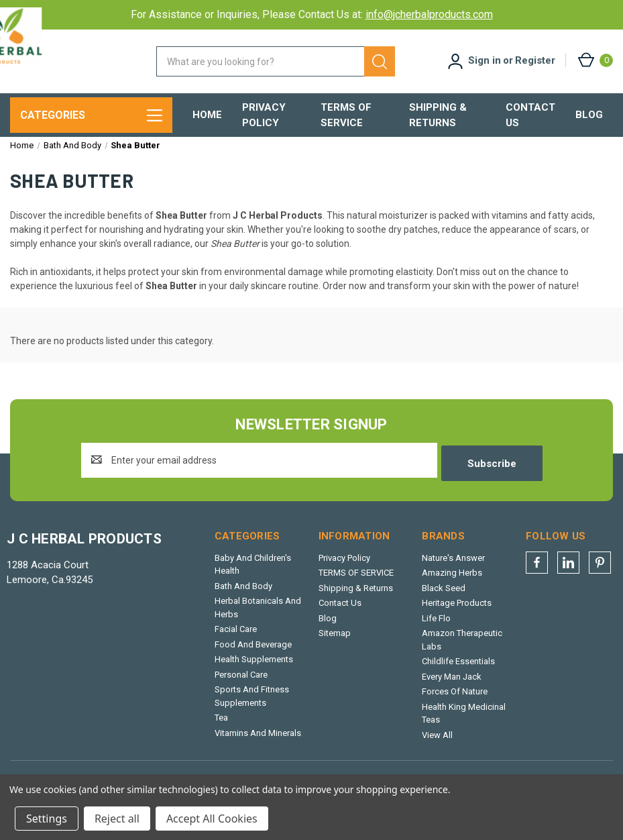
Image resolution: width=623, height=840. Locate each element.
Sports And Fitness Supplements (252, 705)
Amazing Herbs (452, 581)
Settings (47, 819)
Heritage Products (457, 612)
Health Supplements (254, 668)
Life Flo (436, 627)
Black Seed (444, 597)
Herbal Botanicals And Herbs (258, 616)
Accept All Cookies (212, 819)
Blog (589, 115)
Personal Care (241, 683)
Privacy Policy (264, 115)
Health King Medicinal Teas (464, 722)
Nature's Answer (453, 567)
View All (437, 744)
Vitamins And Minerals (258, 742)
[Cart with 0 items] (594, 60)
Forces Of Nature (455, 700)
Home (207, 115)
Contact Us (530, 115)
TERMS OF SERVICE (346, 115)
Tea (221, 726)
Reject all (117, 819)
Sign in (485, 60)
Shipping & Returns (438, 115)
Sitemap (335, 642)
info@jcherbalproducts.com (429, 14)
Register (535, 60)
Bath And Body (243, 595)
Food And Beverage (253, 653)
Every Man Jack (452, 685)
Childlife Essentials (458, 670)
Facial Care (236, 638)
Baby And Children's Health (253, 573)
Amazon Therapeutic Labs (462, 648)
